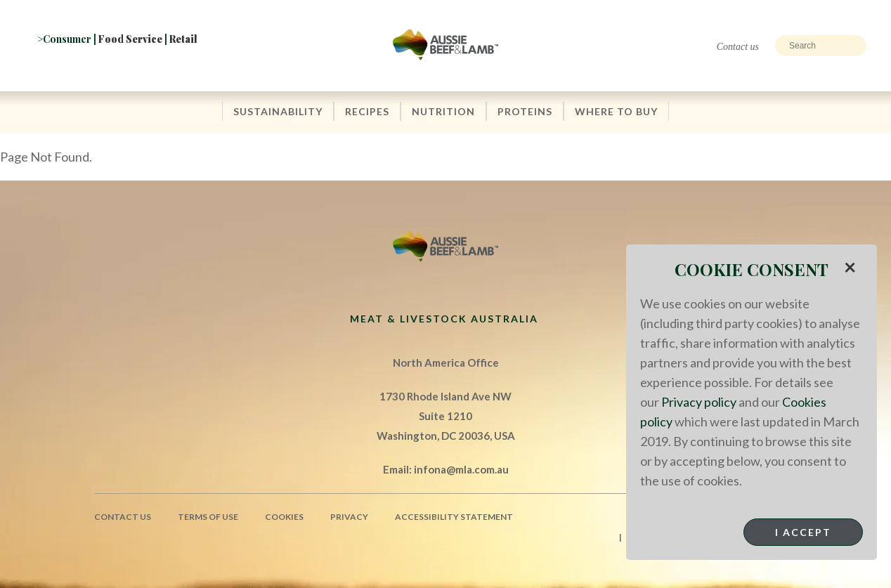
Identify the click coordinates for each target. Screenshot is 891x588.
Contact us (738, 47)
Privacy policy (699, 402)
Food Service (130, 39)
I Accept (803, 532)
